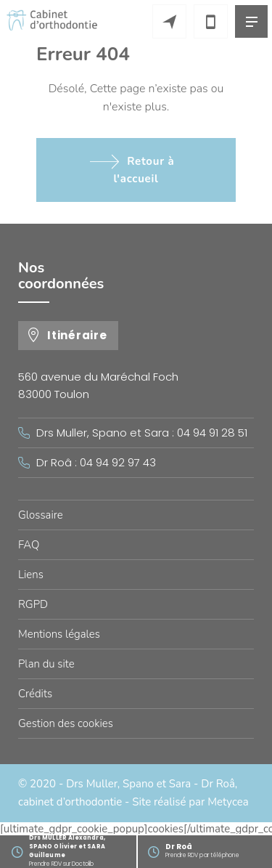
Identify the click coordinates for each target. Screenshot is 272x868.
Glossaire (41, 515)
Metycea (228, 802)
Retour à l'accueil (144, 170)
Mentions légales (59, 634)
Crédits (35, 694)
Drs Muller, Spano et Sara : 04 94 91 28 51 (142, 433)
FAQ (29, 545)
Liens (31, 575)
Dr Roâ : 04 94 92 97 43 (96, 462)
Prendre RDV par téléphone (219, 850)
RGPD (33, 604)
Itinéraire (77, 335)
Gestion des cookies (66, 723)
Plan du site (46, 664)
